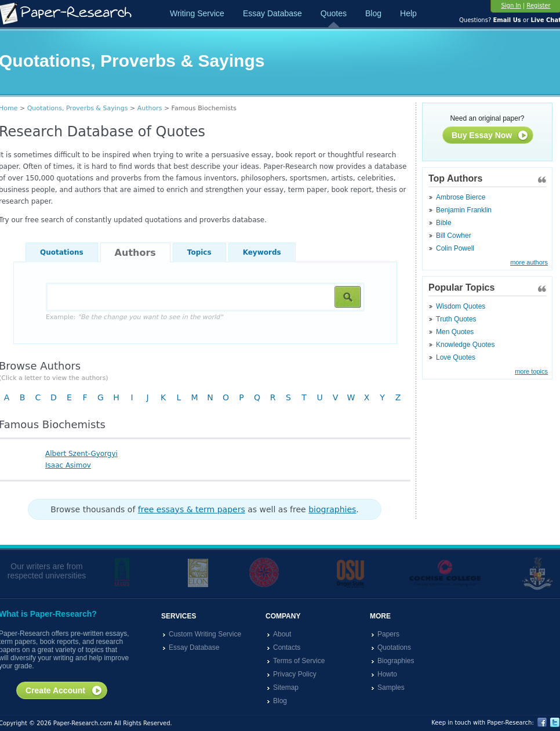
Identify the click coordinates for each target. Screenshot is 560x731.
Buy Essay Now (490, 136)
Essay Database (272, 13)
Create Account (64, 691)
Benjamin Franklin (464, 210)
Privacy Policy (295, 674)
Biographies (396, 661)
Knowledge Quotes (465, 345)
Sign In (511, 6)
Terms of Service (299, 661)
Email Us (507, 20)
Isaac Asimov (68, 465)
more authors (529, 262)
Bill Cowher (454, 236)
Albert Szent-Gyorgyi (81, 454)
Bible (444, 223)
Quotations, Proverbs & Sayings (78, 108)
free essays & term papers (192, 509)
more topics (531, 371)
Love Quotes (456, 357)
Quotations (62, 252)
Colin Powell (455, 248)
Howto (387, 674)
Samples (391, 687)
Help (408, 13)
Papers (388, 634)
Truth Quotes (456, 319)
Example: (134, 317)
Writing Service (197, 13)
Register (538, 6)
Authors (150, 108)
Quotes (334, 13)
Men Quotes (455, 332)
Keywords (262, 252)
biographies (332, 509)
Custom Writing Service (205, 634)
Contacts (287, 647)
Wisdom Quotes (461, 306)
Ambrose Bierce (461, 197)
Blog (373, 13)
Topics (199, 252)
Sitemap (286, 687)
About (282, 634)
